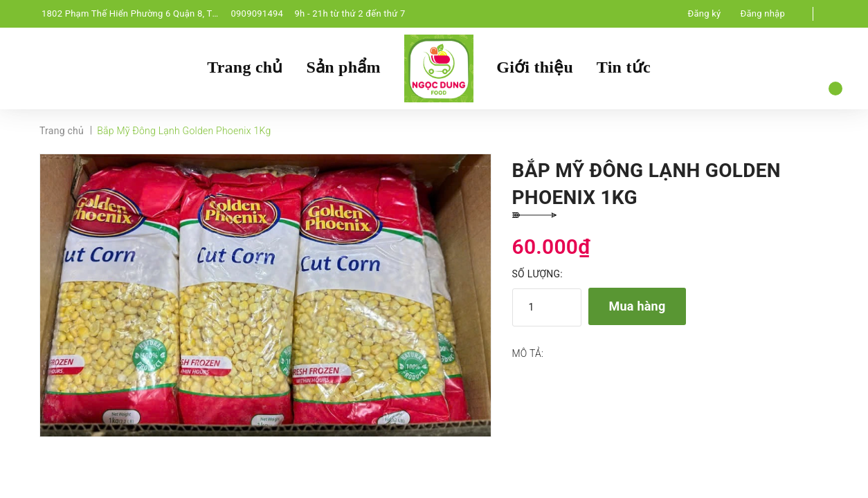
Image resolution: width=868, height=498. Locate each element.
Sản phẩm (343, 67)
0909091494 (257, 13)
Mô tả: (528, 353)
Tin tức (624, 67)
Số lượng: (537, 274)
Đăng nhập (763, 13)
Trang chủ (245, 67)
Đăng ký (705, 13)
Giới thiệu (535, 67)
